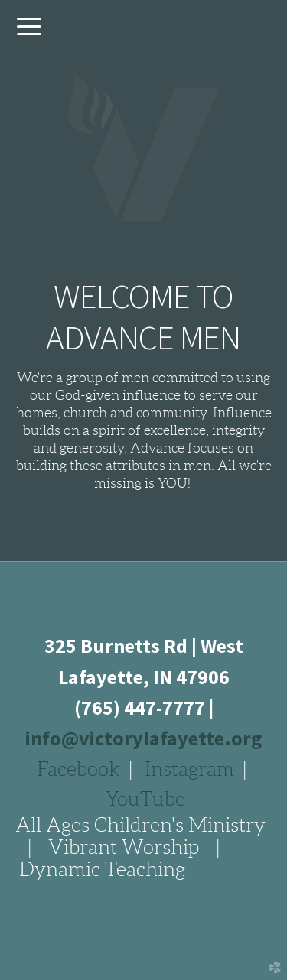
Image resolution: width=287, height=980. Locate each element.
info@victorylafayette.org (144, 738)
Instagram (189, 769)
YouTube (145, 799)
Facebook (78, 769)
